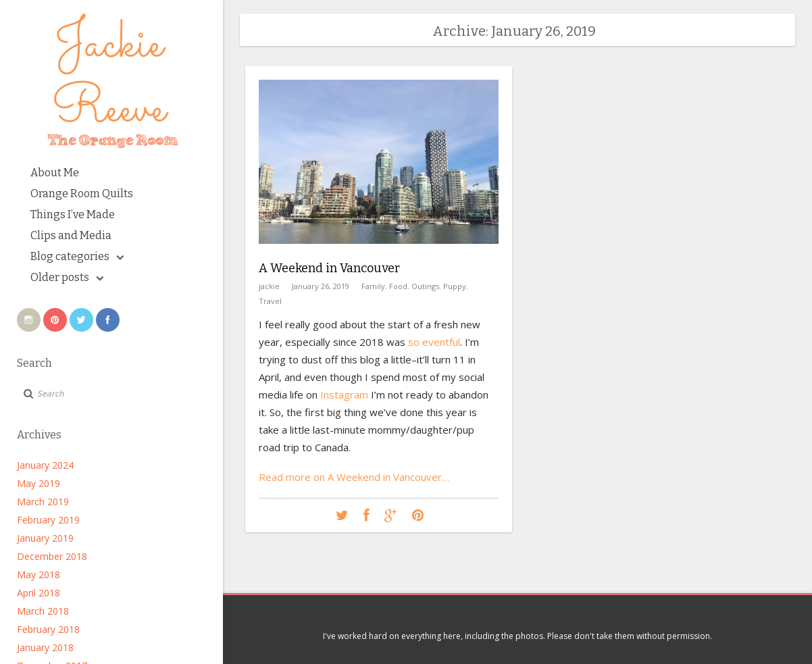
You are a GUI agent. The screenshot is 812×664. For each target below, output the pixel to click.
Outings (425, 286)
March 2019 (43, 502)
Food (398, 286)
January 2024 (45, 465)
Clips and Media (71, 235)
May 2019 (39, 483)
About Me (55, 173)
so (414, 342)
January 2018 (45, 647)
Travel (270, 301)
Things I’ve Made (73, 214)
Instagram (344, 394)
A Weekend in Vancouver (329, 268)
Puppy (455, 286)
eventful (441, 342)
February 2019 (48, 520)
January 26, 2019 (321, 286)
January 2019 (45, 538)
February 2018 (48, 629)
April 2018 (39, 593)
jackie (269, 286)
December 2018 (52, 556)
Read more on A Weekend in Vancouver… (354, 477)
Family (373, 286)
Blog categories (77, 256)
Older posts (67, 277)
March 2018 (43, 611)
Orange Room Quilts (82, 194)
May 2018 (39, 574)
